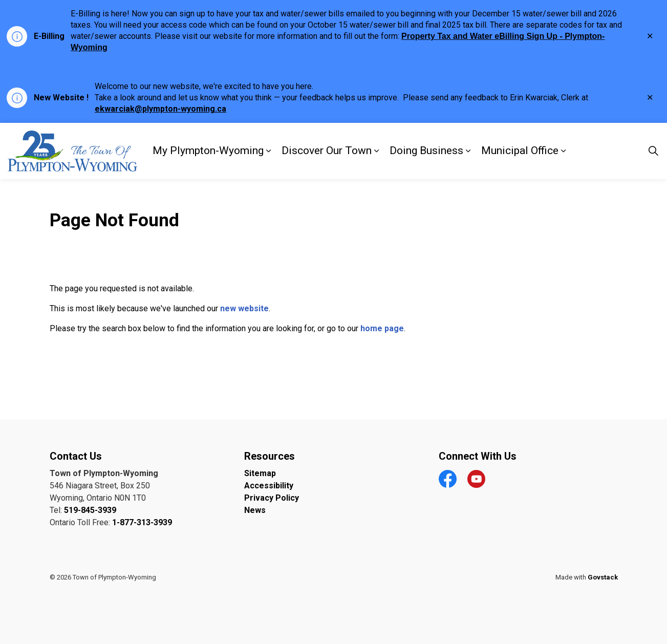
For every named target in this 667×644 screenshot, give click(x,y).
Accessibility (269, 486)
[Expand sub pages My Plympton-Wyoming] (269, 151)
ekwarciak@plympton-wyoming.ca (160, 109)
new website (244, 308)
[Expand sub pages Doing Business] (468, 151)
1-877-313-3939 (142, 522)
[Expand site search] (654, 151)
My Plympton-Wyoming (208, 151)
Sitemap (260, 473)
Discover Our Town (327, 151)
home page (382, 328)
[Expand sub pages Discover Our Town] (377, 151)
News (255, 510)
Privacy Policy (272, 498)
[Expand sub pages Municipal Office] (564, 151)
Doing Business (426, 151)
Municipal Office (520, 151)
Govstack (603, 577)
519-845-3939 (90, 510)
